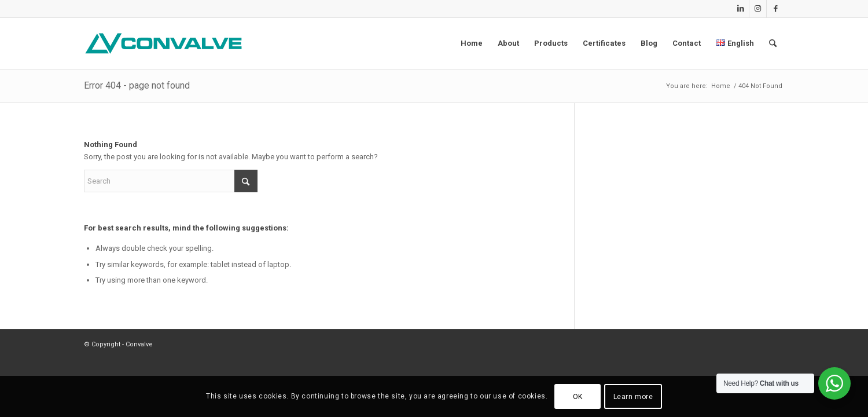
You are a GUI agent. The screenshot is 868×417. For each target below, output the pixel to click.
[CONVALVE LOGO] (166, 43)
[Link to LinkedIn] (740, 9)
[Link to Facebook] (775, 9)
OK (578, 397)
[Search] (773, 43)
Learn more (633, 397)
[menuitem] (472, 43)
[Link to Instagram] (758, 9)
